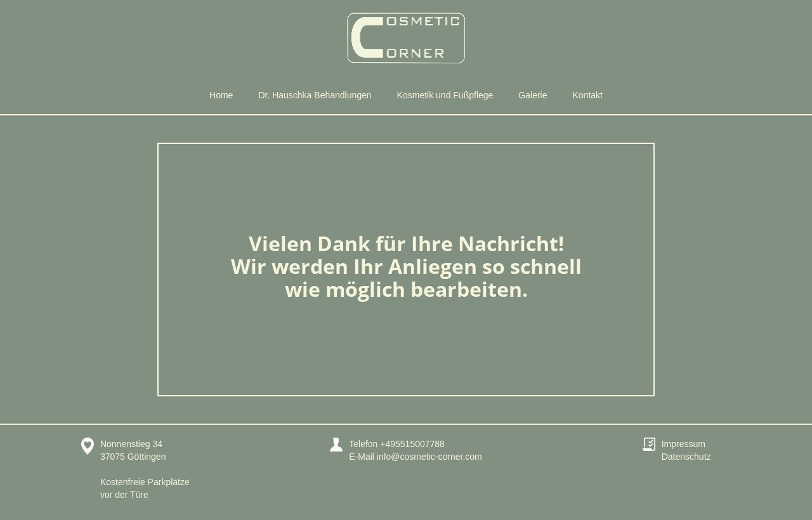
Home (221, 95)
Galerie (533, 95)
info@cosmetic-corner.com (429, 457)
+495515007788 (412, 444)
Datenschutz (686, 457)
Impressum (684, 444)
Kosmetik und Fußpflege (445, 95)
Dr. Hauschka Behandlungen (315, 95)
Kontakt (588, 95)
